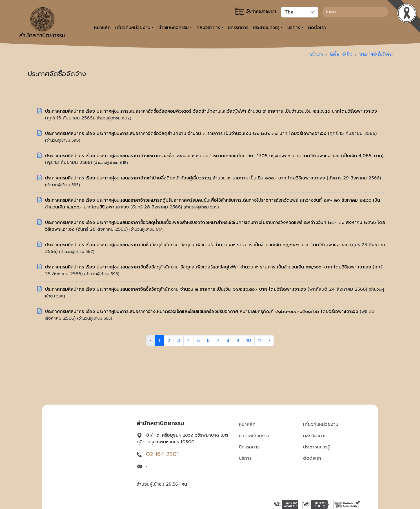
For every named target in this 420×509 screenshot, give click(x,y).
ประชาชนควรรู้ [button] (266, 28)
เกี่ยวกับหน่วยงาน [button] (133, 28)
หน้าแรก (316, 54)
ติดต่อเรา (317, 28)
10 (249, 341)
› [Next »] (269, 341)
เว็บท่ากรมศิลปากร (256, 12)
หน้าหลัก (102, 28)
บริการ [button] (294, 28)
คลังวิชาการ (315, 436)
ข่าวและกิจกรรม (254, 436)
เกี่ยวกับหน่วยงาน (321, 424)
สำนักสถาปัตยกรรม (42, 23)
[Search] (355, 12)
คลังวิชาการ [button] (208, 28)
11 (260, 341)
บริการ (245, 458)
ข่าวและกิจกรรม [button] (174, 28)
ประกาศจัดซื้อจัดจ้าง (376, 54)
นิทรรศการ (238, 28)
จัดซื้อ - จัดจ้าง (341, 54)
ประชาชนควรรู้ (316, 447)
